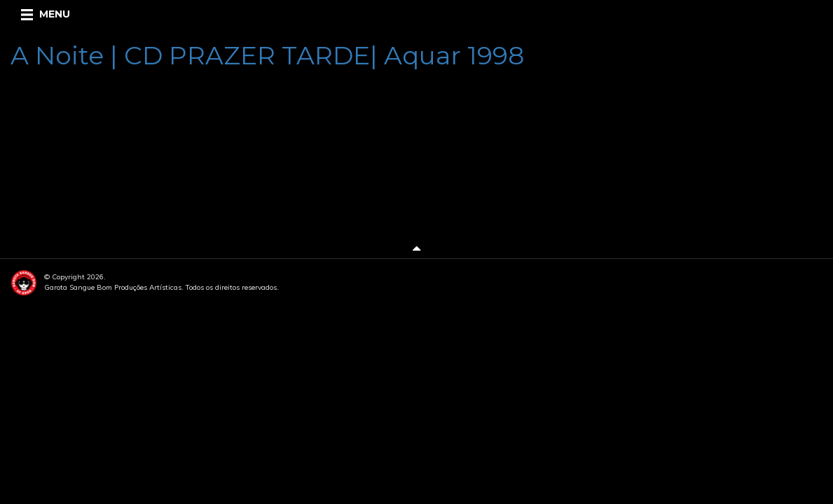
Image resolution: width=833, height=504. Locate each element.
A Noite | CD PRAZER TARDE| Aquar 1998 (267, 55)
